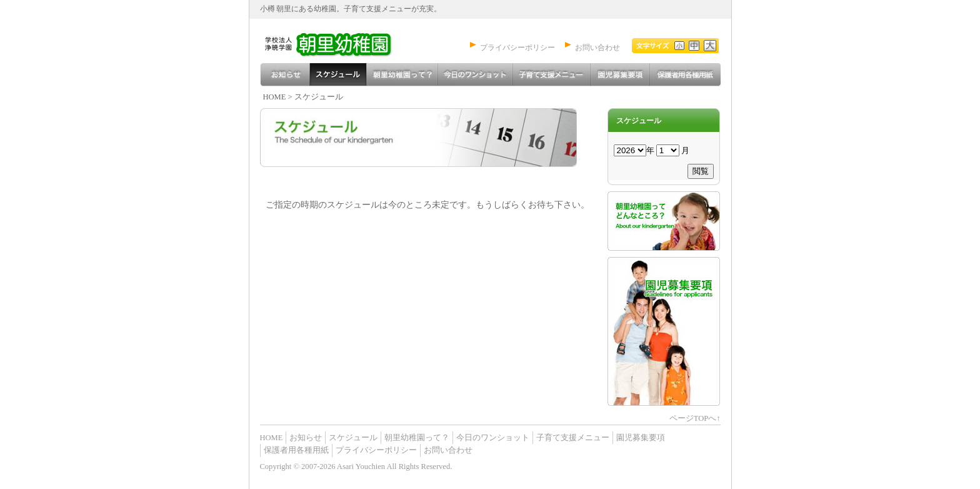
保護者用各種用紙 (685, 75)
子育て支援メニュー (551, 75)
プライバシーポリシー (517, 48)
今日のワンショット (475, 75)
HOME (275, 97)
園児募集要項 (620, 75)
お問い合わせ (597, 48)
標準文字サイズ (692, 46)
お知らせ (285, 75)
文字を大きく (709, 46)
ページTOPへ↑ (695, 418)
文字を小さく (658, 46)
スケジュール (338, 75)
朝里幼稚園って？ (402, 75)
